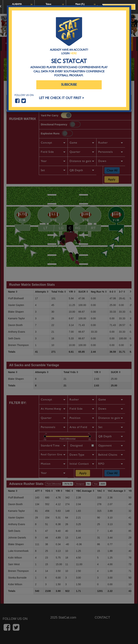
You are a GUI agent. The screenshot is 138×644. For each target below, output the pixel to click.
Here (73, 53)
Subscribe (69, 85)
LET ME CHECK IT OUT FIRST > (62, 98)
